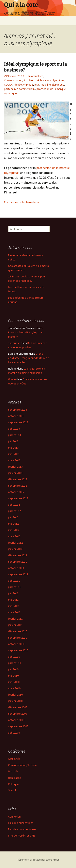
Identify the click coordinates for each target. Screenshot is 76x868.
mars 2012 (14, 536)
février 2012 (15, 543)
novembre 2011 (18, 562)
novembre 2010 (18, 638)
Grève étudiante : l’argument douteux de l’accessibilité (29, 358)
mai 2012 (13, 524)
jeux (37, 85)
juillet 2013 (14, 435)
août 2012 (14, 505)
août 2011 (14, 581)
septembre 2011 (18, 574)
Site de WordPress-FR (21, 836)
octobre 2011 (16, 568)
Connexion (14, 817)
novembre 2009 (18, 714)
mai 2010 (13, 676)
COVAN (8, 85)
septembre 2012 (18, 498)
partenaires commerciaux (20, 89)
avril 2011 (14, 606)
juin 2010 (13, 669)
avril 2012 (14, 530)
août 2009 (14, 733)
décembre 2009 (18, 707)
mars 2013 (14, 460)
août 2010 (14, 657)
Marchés (13, 771)
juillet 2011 (14, 587)
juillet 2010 (14, 663)
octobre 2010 (16, 644)
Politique (13, 784)
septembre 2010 (18, 650)
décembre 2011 (18, 555)
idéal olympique (23, 85)
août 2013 (14, 429)
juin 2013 (13, 441)
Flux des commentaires (22, 829)
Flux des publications (21, 823)
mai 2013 (13, 448)
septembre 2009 (18, 726)
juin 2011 (13, 593)
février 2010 (15, 695)
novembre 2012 (18, 486)
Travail (12, 790)
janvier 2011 (15, 625)
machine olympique (52, 85)
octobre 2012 (16, 492)
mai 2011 (13, 600)
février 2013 (15, 467)
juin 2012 (13, 517)
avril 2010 (14, 682)
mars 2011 (14, 612)
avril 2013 (14, 454)
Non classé (15, 778)
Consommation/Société (18, 80)
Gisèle (12, 379)
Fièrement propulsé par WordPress (38, 860)
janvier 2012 (15, 549)
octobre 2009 (16, 720)
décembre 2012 (18, 479)
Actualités (37, 76)
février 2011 (15, 619)
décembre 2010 (18, 631)
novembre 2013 (18, 410)
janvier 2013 (15, 473)
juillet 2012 (14, 511)
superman (14, 343)
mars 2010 (14, 688)
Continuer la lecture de (22, 202)
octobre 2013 (16, 416)
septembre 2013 (18, 422)
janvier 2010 (15, 701)
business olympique (52, 80)
